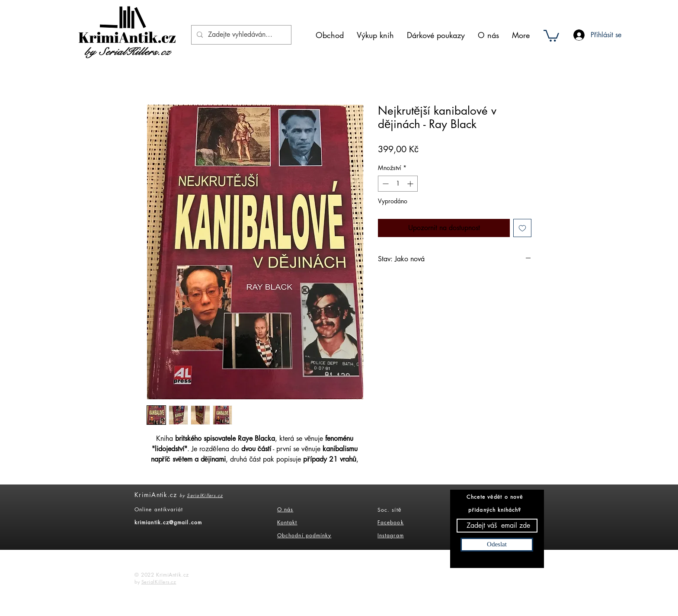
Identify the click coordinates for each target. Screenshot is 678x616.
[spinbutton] (398, 184)
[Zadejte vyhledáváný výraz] (240, 35)
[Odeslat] (497, 545)
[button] (551, 35)
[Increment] (411, 184)
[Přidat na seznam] (522, 228)
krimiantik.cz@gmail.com (168, 522)
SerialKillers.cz (205, 495)
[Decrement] (385, 184)
